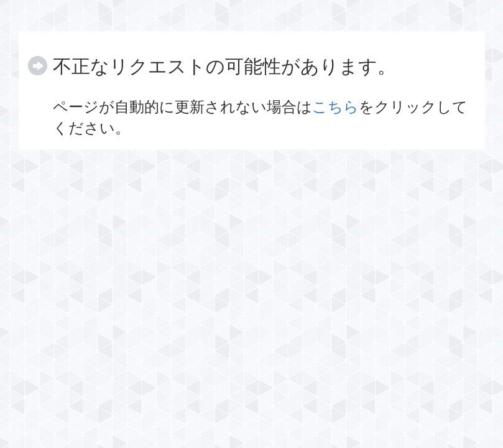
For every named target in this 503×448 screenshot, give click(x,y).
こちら (335, 107)
